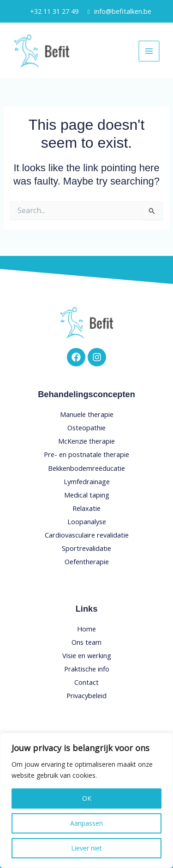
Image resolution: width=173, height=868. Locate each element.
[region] (86, 800)
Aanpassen (86, 823)
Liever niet (86, 848)
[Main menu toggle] (149, 51)
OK (87, 798)
